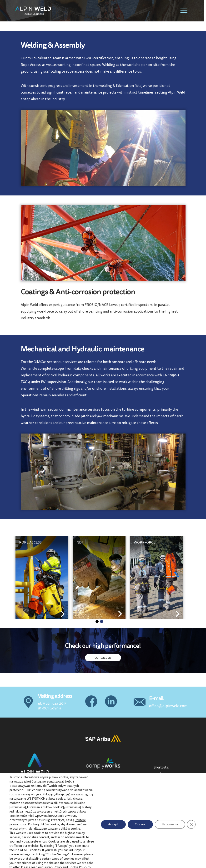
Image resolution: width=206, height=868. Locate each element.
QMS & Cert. (169, 784)
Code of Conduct (172, 806)
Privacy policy (170, 790)
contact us (103, 658)
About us (166, 773)
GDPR (164, 795)
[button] (97, 621)
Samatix (183, 864)
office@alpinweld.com (168, 706)
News (164, 801)
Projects (166, 779)
